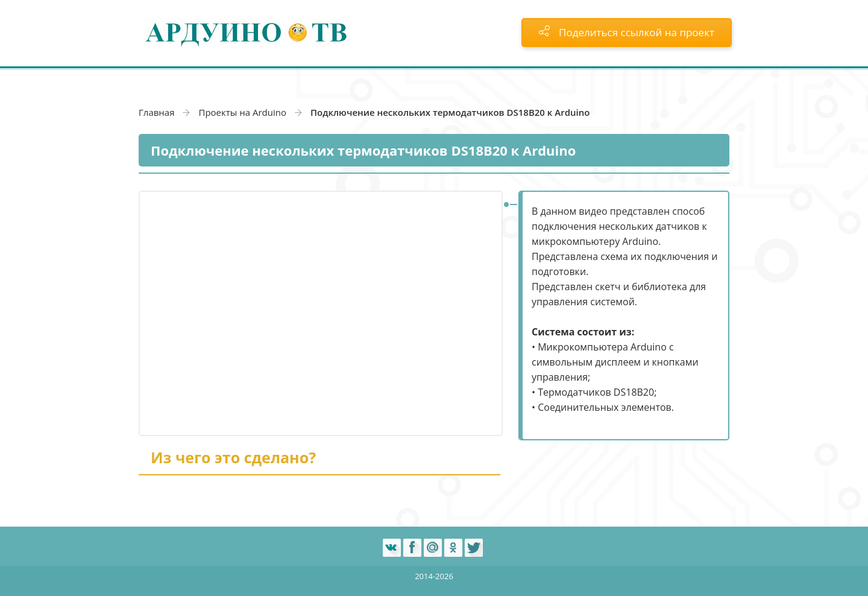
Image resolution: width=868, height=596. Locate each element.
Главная (156, 112)
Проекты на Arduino (242, 112)
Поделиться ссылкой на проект (627, 32)
